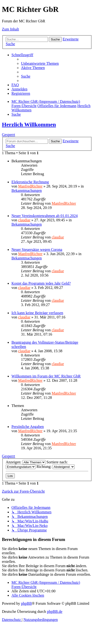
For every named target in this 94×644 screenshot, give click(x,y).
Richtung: (56, 467)
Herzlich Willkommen (29, 124)
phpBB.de (55, 612)
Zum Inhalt (10, 29)
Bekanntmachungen (27, 191)
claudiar (24, 220)
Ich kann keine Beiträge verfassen (37, 313)
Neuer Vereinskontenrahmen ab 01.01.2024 (44, 216)
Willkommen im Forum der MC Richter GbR (46, 376)
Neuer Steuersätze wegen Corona (37, 250)
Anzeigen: (26, 462)
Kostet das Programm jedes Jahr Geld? (41, 283)
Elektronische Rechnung (30, 182)
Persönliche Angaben (28, 427)
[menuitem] (40, 63)
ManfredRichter (30, 186)
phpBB (26, 603)
